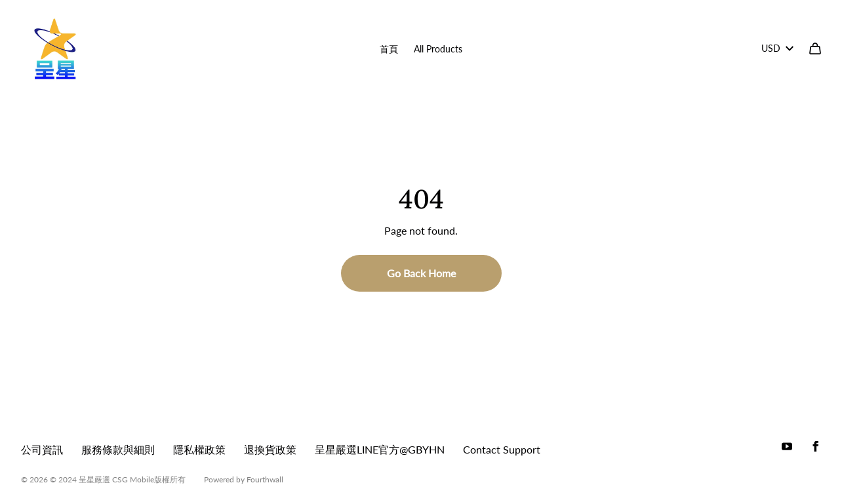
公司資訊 (42, 449)
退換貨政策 (270, 449)
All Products (438, 49)
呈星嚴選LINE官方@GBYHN (380, 449)
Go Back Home (421, 273)
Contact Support (502, 449)
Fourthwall (265, 479)
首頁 (389, 49)
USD (777, 48)
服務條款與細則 (118, 449)
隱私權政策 (199, 449)
